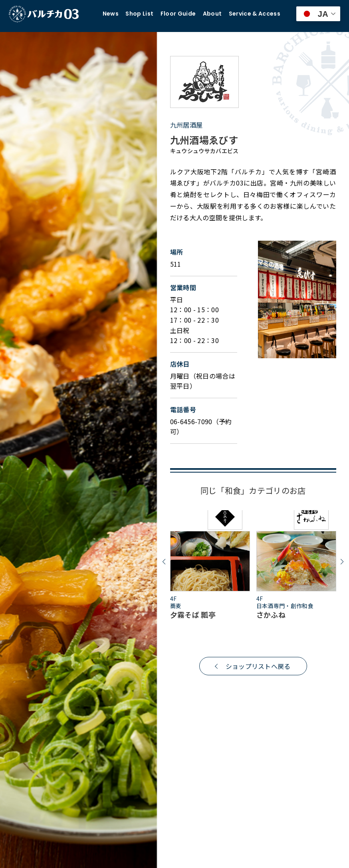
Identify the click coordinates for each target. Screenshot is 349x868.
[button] (164, 562)
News (111, 14)
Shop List (139, 14)
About (212, 14)
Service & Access (255, 14)
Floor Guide (178, 14)
